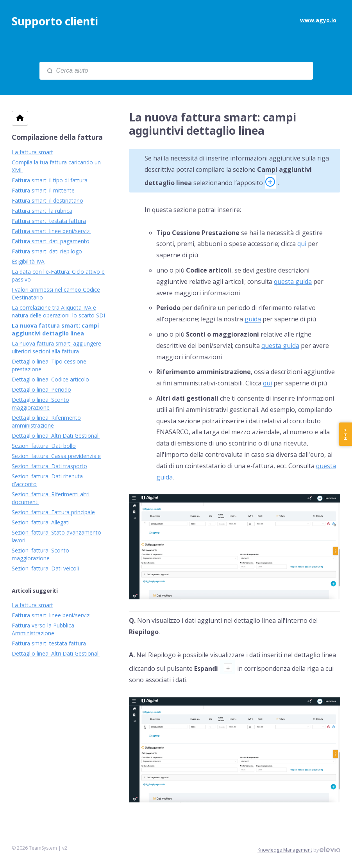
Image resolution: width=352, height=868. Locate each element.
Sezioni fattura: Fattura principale (53, 512)
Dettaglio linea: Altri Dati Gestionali (56, 436)
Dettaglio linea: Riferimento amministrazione (46, 422)
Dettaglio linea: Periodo (41, 389)
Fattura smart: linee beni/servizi (51, 231)
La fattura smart (32, 152)
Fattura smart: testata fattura (49, 221)
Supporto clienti (55, 21)
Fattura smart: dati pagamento (51, 241)
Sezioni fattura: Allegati (41, 522)
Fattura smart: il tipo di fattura (50, 180)
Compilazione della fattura (57, 137)
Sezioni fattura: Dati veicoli (45, 568)
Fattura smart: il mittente (43, 190)
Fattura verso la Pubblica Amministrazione (43, 629)
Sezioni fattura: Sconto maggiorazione (40, 554)
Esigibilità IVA (28, 261)
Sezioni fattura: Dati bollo (44, 446)
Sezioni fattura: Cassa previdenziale (56, 456)
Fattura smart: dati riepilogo (47, 251)
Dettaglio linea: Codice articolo (50, 379)
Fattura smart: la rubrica (42, 211)
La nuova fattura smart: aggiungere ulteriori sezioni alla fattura (56, 347)
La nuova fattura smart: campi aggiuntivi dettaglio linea (55, 329)
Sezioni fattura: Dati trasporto (49, 466)
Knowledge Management (285, 850)
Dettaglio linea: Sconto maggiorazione (40, 404)
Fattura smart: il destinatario (47, 201)
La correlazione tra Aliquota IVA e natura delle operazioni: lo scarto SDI (58, 311)
